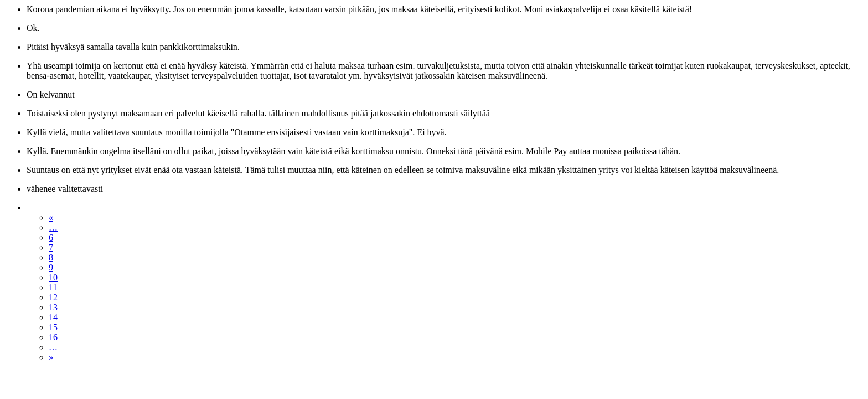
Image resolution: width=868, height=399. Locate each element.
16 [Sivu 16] (53, 337)
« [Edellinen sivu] (51, 218)
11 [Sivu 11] (53, 287)
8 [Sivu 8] (51, 257)
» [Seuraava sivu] (51, 357)
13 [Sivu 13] (53, 307)
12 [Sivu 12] (53, 297)
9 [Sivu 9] (51, 267)
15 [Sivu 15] (53, 327)
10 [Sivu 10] (53, 277)
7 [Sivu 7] (51, 247)
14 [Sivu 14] (53, 317)
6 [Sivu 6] (51, 237)
